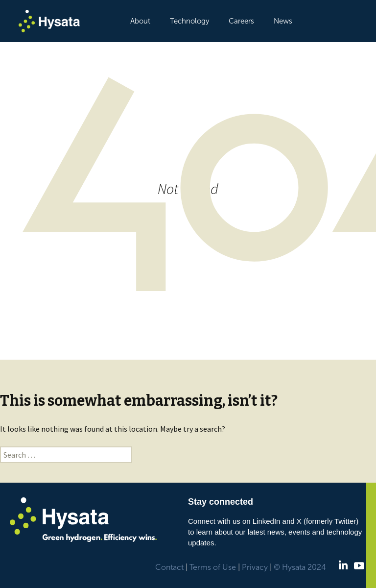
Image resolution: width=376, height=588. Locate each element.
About (140, 21)
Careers (241, 21)
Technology (189, 21)
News (283, 21)
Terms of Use (213, 567)
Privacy (255, 567)
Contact (169, 567)
